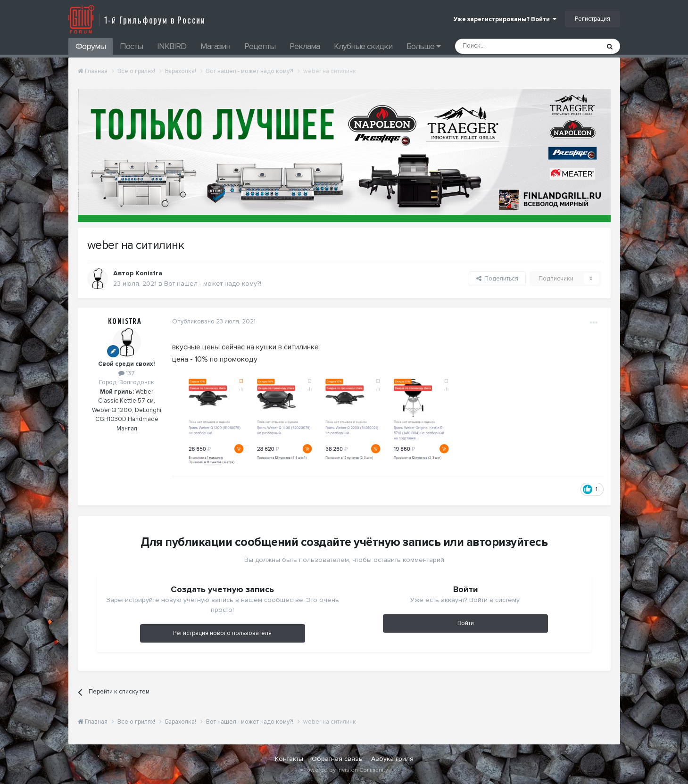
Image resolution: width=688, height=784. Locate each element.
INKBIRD (172, 46)
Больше (423, 46)
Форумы (91, 46)
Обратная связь (337, 759)
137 (127, 373)
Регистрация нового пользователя (222, 633)
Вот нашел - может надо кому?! (213, 284)
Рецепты (260, 46)
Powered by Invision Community (346, 770)
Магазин (215, 46)
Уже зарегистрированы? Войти (505, 19)
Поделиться (497, 279)
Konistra (125, 322)
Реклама (305, 46)
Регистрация (593, 19)
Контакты (289, 759)
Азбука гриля (392, 759)
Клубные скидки (363, 46)
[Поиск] (506, 46)
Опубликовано (214, 322)
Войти (466, 623)
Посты (131, 46)
